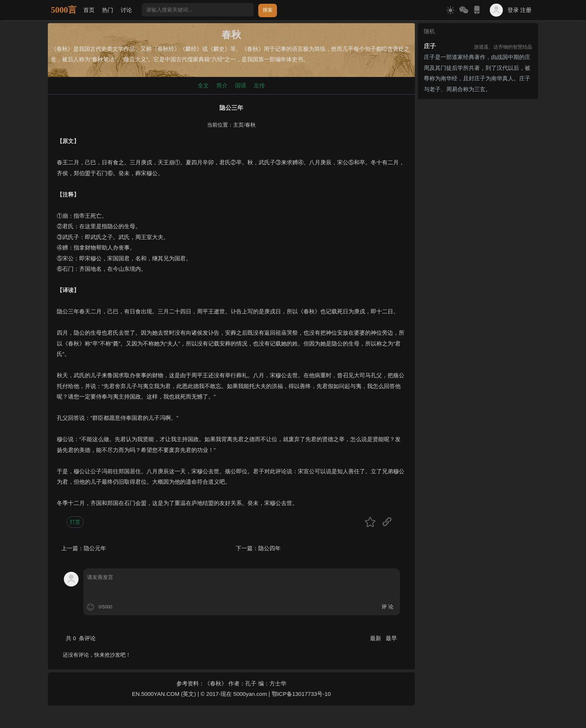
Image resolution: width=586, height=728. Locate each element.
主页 (238, 125)
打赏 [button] (75, 522)
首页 (89, 10)
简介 (222, 85)
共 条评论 (81, 638)
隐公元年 (95, 548)
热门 (108, 10)
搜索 (268, 10)
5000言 (64, 10)
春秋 (250, 125)
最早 (391, 638)
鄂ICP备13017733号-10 (301, 694)
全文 (203, 85)
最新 (376, 638)
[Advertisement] (478, 149)
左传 (259, 85)
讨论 (126, 10)
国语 (241, 85)
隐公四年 (269, 548)
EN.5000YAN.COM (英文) (164, 694)
